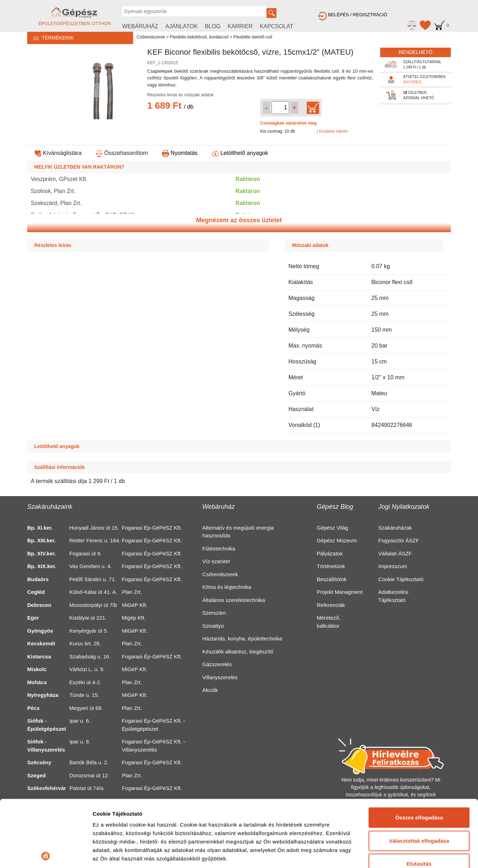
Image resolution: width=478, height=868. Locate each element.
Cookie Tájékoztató (401, 579)
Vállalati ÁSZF (395, 553)
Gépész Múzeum (337, 540)
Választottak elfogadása (419, 774)
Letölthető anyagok (240, 153)
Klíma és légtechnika (227, 587)
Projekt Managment (340, 592)
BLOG (213, 26)
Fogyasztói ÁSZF (399, 540)
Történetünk (331, 566)
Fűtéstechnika (219, 548)
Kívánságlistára (58, 153)
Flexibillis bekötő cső (253, 37)
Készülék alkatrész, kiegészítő (238, 652)
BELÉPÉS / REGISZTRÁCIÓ (353, 15)
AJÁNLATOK (181, 26)
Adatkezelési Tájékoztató (393, 596)
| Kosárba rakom (332, 131)
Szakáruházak (395, 528)
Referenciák (331, 605)
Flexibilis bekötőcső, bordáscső (199, 37)
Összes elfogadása (419, 751)
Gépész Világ (332, 528)
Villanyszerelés (220, 677)
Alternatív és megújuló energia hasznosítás (238, 532)
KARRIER (240, 26)
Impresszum (393, 566)
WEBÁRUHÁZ (140, 26)
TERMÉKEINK (50, 38)
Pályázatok (330, 553)
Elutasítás (419, 797)
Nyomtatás (180, 153)
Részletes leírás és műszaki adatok (180, 95)
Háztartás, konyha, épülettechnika (242, 638)
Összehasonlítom (122, 153)
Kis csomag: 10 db (278, 131)
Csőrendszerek (151, 37)
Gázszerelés (217, 664)
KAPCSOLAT (277, 26)
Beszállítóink (331, 579)
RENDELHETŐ (416, 52)
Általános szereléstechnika (234, 600)
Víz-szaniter (216, 561)
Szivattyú (213, 626)
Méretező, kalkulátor (328, 622)
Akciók (210, 690)
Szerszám (214, 613)
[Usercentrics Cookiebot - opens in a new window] (46, 854)
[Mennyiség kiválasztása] (280, 108)
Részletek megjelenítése (123, 854)
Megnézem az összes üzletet (239, 220)
